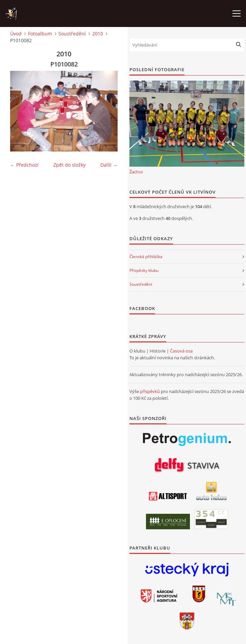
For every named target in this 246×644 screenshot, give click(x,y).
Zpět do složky (69, 165)
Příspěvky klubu (144, 270)
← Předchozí (24, 165)
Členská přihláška (146, 257)
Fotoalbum (40, 34)
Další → (109, 165)
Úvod (16, 34)
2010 (98, 34)
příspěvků (150, 391)
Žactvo (136, 172)
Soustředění (72, 34)
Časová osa (181, 351)
